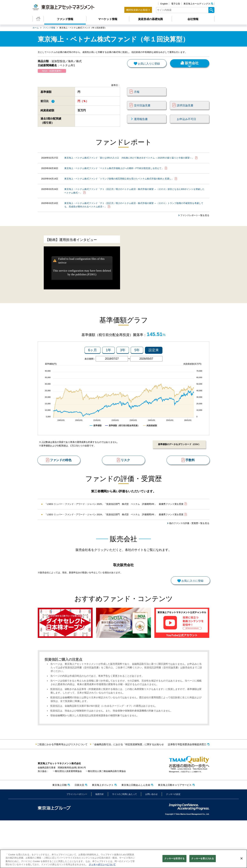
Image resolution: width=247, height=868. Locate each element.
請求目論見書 (185, 111)
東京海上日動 (60, 833)
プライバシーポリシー (77, 842)
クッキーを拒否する (174, 859)
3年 (123, 371)
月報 (137, 98)
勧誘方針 (100, 842)
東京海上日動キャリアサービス (175, 833)
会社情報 (193, 19)
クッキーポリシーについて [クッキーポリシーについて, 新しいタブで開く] (102, 865)
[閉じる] (242, 859)
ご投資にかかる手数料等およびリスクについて (62, 792)
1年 (108, 371)
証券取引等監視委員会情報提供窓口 (187, 792)
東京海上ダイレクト (103, 833)
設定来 (154, 371)
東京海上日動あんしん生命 (136, 833)
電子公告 (176, 4)
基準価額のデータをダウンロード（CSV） (178, 465)
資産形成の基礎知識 (150, 19)
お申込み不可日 (186, 125)
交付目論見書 (142, 111)
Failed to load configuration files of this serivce (81, 280)
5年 (137, 371)
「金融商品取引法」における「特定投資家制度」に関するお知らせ (128, 792)
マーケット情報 (108, 19)
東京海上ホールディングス (197, 4)
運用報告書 (141, 125)
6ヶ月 (93, 371)
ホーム (36, 28)
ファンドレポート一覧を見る (194, 232)
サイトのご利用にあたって (125, 842)
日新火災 (79, 833)
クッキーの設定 (173, 842)
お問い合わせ (151, 842)
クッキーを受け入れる (202, 859)
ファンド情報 (65, 19)
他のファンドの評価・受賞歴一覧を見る (188, 553)
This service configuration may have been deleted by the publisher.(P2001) (82, 292)
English (164, 4)
